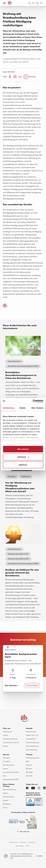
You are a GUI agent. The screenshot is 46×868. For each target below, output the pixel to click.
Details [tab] (23, 408)
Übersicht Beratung (32, 743)
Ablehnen (23, 465)
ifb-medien (6, 762)
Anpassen (23, 457)
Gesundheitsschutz (14, 361)
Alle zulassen (23, 449)
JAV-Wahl (29, 776)
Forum (5, 808)
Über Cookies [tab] (37, 408)
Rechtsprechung (8, 797)
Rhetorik (29, 765)
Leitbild (5, 735)
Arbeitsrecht (26, 477)
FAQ (4, 776)
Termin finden (32, 685)
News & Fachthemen (10, 790)
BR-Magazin (7, 804)
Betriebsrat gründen (33, 758)
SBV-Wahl (29, 772)
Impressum (32, 842)
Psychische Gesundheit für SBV (18, 559)
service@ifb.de (31, 739)
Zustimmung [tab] (8, 408)
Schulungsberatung (32, 746)
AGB (27, 846)
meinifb (5, 769)
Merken (32, 77)
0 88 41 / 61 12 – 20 (32, 735)
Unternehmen (7, 732)
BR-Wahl (29, 769)
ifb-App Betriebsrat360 (11, 780)
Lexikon (5, 793)
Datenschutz (13, 842)
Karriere (6, 746)
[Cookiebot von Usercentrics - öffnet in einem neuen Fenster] (33, 401)
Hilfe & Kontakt (31, 732)
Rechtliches (20, 846)
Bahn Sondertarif (9, 765)
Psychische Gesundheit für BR (18, 554)
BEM (27, 762)
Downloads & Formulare (11, 772)
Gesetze (6, 800)
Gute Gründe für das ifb (11, 743)
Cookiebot (23, 842)
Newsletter (7, 758)
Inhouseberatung (32, 750)
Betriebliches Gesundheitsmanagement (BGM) (23, 366)
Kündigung (12, 477)
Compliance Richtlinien (10, 739)
